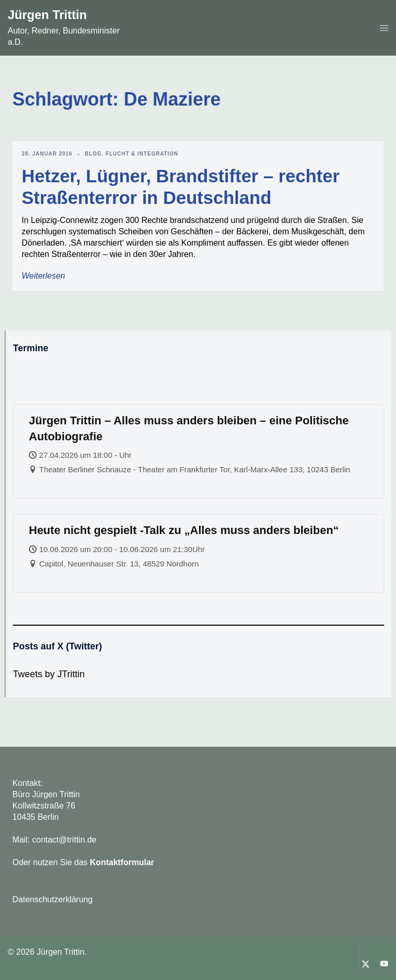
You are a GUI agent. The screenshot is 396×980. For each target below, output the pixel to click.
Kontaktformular (122, 862)
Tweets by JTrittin (49, 674)
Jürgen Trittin (47, 15)
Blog (93, 154)
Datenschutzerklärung (53, 899)
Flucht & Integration (142, 154)
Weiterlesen (43, 276)
